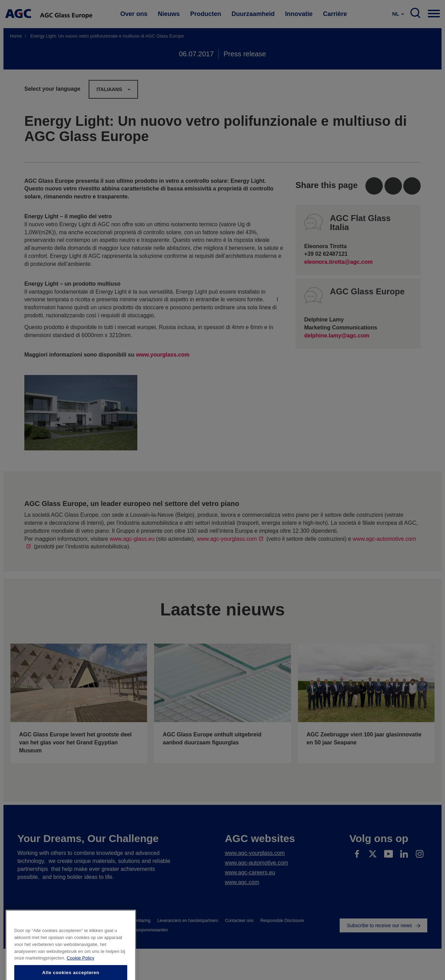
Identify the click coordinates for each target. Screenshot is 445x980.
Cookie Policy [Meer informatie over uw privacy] (80, 972)
